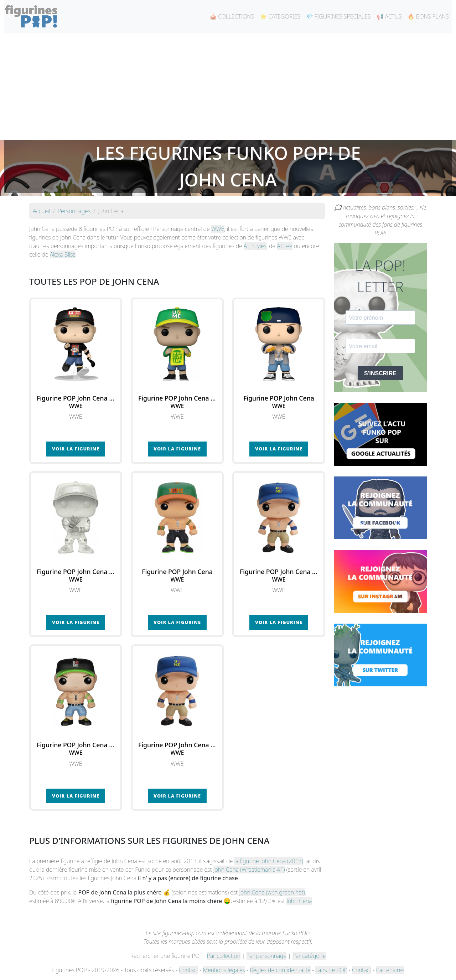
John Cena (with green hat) (272, 892)
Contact (188, 970)
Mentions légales (224, 970)
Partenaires (390, 970)
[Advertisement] (228, 86)
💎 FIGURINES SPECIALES (338, 16)
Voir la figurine (76, 449)
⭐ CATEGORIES (280, 16)
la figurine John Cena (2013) (269, 861)
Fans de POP (331, 970)
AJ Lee (284, 246)
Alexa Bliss (63, 254)
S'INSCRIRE (380, 373)
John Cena (299, 901)
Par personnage (266, 956)
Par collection (224, 956)
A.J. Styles (255, 246)
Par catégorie (309, 956)
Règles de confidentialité (280, 970)
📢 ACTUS (389, 16)
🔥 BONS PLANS (428, 16)
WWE (218, 229)
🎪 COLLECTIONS (232, 16)
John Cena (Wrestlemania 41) (249, 870)
